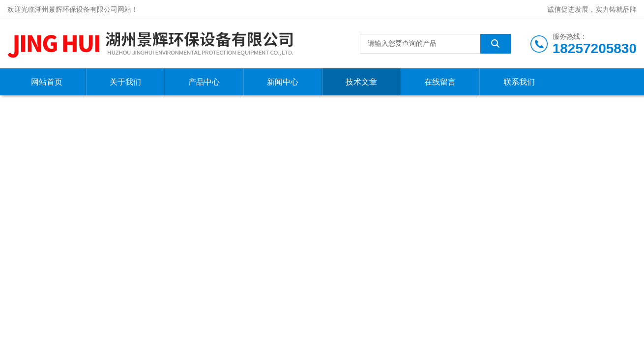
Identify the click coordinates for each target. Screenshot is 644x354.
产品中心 (204, 82)
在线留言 (440, 82)
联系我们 (519, 82)
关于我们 (125, 82)
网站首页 (47, 82)
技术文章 (361, 82)
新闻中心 (283, 82)
